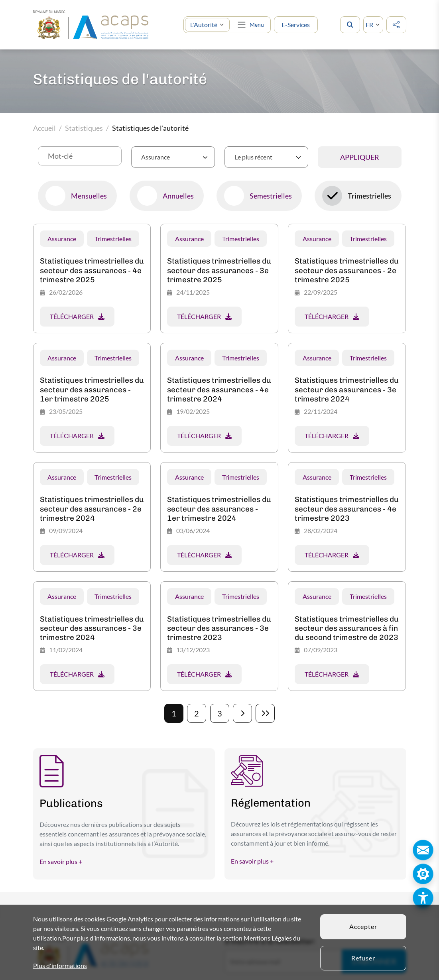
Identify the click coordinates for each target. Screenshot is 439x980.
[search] (350, 25)
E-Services (296, 25)
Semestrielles (271, 196)
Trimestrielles (369, 196)
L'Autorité (204, 25)
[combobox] (173, 157)
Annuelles (178, 196)
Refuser (363, 958)
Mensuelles (89, 196)
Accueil (44, 128)
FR (369, 25)
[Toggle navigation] (250, 25)
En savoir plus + (61, 861)
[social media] (396, 25)
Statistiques (84, 128)
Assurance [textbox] (156, 157)
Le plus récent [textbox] (253, 157)
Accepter (363, 926)
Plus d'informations (60, 965)
